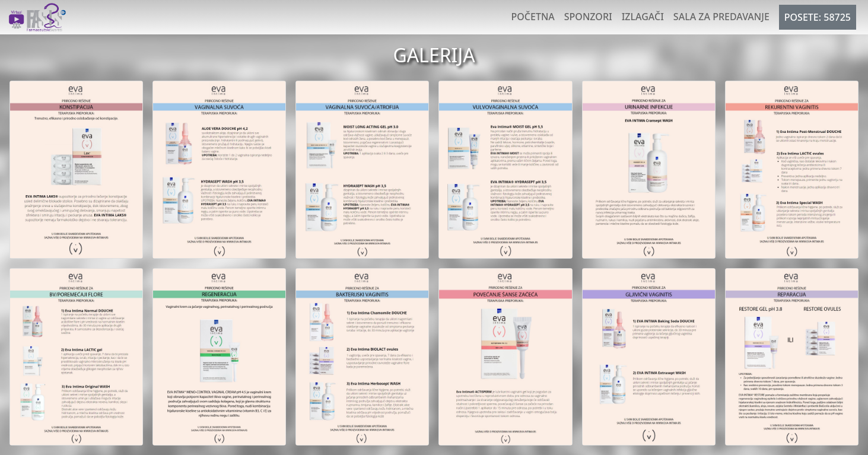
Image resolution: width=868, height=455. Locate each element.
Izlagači (643, 17)
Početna (533, 17)
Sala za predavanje (721, 17)
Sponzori (588, 17)
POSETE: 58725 (818, 17)
